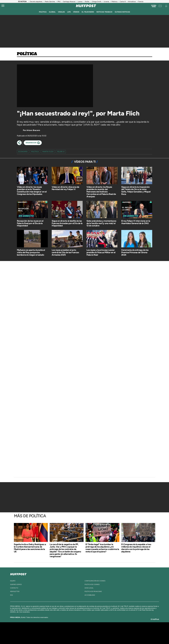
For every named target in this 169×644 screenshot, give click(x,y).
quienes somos (16, 584)
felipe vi (61, 152)
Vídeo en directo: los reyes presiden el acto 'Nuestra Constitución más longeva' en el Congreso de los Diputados (32, 191)
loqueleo (110, 637)
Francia (141, 2)
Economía (23, 152)
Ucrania (106, 2)
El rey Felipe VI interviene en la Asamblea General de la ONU (136, 222)
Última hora (154, 6)
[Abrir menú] (3, 6)
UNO (73, 633)
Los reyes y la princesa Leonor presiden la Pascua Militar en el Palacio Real (101, 252)
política (43, 12)
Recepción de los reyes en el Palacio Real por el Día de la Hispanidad (30, 223)
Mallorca (114, 2)
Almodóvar (132, 2)
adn (119, 629)
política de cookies (92, 584)
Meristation (122, 637)
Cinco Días (90, 633)
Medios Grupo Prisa (35, 637)
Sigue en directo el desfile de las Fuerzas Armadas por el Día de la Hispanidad (67, 223)
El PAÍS (57, 629)
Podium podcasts (79, 637)
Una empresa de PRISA (35, 631)
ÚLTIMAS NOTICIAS (122, 12)
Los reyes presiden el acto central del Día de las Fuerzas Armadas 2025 (65, 252)
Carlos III (123, 2)
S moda (100, 637)
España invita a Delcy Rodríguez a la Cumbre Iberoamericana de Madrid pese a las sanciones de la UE (30, 548)
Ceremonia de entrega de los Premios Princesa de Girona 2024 (135, 252)
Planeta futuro (117, 633)
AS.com (111, 629)
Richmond (55, 637)
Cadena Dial (99, 633)
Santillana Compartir (93, 629)
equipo (13, 581)
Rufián (87, 2)
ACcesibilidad (90, 595)
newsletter (15, 591)
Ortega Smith (97, 2)
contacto (14, 588)
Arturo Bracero (33, 130)
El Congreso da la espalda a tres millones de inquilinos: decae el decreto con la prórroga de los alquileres (136, 548)
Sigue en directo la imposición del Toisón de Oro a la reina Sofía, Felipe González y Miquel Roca (136, 191)
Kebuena (125, 633)
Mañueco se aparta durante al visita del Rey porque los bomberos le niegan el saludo (31, 252)
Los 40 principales (68, 629)
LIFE (69, 12)
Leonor (80, 2)
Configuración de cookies (95, 581)
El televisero (88, 12)
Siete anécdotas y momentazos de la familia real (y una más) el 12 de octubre (101, 223)
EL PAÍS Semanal (108, 633)
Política (27, 54)
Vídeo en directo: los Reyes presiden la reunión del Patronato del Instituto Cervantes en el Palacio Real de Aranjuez (101, 192)
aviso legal (89, 588)
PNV (59, 2)
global (52, 12)
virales (61, 12)
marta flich (48, 152)
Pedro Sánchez (50, 2)
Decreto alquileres (36, 2)
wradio (80, 633)
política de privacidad (93, 591)
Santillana (80, 629)
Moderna (67, 637)
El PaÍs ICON (90, 637)
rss (11, 595)
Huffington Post (60, 633)
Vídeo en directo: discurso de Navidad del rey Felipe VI (65, 188)
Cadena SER (103, 629)
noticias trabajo (104, 12)
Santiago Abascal (69, 2)
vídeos (76, 12)
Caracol (127, 629)
